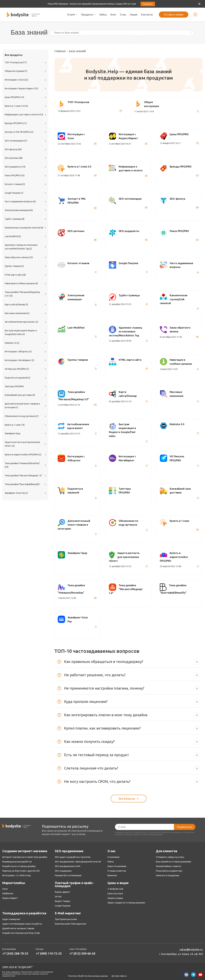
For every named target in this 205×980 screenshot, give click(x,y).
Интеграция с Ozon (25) (26, 80)
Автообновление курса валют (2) (26, 322)
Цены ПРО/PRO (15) (26, 97)
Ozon (5, 889)
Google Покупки (63, 906)
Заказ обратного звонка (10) (26, 258)
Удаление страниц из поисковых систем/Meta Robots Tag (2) (26, 247)
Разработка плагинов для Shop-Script (21, 933)
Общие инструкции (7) (26, 71)
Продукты (88, 15)
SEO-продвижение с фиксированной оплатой (78, 862)
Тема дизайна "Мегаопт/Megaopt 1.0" (26, 476)
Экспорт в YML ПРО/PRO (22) (26, 132)
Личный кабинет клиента (168, 866)
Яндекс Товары (62, 901)
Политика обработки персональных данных (88, 976)
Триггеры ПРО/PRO (26, 387)
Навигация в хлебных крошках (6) (26, 284)
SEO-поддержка (63, 871)
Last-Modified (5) (26, 237)
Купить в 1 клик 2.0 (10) (26, 106)
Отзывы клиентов (117, 871)
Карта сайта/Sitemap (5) (26, 305)
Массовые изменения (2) (26, 313)
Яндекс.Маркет (10, 898)
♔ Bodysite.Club (115, 889)
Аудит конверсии (11, 919)
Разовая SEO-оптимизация (68, 875)
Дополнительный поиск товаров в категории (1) (26, 406)
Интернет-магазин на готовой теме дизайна (25, 857)
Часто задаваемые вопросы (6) (26, 202)
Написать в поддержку (168, 875)
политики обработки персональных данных (143, 834)
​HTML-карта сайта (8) (26, 275)
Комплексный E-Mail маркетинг (71, 924)
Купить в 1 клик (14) (26, 425)
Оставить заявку (174, 15)
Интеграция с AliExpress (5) (26, 352)
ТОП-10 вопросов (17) (26, 63)
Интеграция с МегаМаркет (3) (26, 360)
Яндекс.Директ (63, 892)
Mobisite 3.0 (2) (26, 343)
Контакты (147, 15)
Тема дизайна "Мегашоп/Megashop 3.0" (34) (26, 294)
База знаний (77, 51)
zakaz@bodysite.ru (191, 950)
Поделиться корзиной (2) (26, 378)
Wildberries (8, 893)
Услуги (72, 15)
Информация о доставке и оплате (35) (26, 115)
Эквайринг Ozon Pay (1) (26, 493)
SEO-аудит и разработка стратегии (73, 857)
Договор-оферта (119, 976)
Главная (60, 51)
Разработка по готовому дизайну (19, 866)
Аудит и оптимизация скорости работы (22, 924)
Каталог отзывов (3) (26, 184)
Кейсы (103, 15)
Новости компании (117, 866)
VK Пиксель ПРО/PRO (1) (26, 369)
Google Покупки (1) (26, 193)
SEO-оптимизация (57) (26, 141)
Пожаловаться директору (169, 871)
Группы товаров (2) (26, 266)
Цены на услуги (115, 893)
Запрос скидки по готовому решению (126, 903)
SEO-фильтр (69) (26, 150)
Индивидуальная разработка (17, 862)
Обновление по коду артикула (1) (26, 416)
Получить (148, 4)
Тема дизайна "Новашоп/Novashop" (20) (26, 465)
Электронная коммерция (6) (26, 210)
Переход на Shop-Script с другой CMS (21, 871)
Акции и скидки (115, 898)
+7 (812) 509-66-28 (82, 953)
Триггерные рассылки (66, 919)
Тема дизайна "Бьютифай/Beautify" (26, 484)
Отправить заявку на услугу (170, 857)
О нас (123, 15)
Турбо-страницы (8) (26, 219)
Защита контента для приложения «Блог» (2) (26, 444)
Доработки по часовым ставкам (18, 928)
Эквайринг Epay (26, 434)
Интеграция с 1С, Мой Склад (17, 875)
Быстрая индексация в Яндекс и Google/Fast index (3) (26, 333)
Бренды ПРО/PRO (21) (26, 123)
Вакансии (112, 875)
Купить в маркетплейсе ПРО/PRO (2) (26, 455)
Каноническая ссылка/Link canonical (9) (26, 228)
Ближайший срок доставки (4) (26, 395)
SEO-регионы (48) (26, 158)
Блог (113, 15)
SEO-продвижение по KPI (68, 866)
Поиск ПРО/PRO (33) (26, 176)
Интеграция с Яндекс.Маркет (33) (26, 89)
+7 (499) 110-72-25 (49, 953)
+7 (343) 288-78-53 (15, 953)
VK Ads (58, 897)
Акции (134, 15)
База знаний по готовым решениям (173, 862)
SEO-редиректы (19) (26, 167)
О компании (113, 857)
